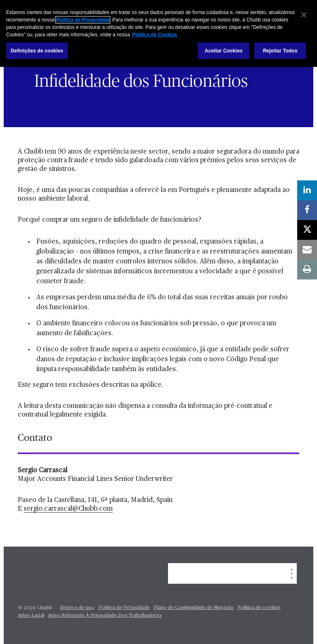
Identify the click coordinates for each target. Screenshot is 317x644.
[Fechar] (304, 15)
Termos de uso (77, 608)
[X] (307, 230)
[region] (158, 33)
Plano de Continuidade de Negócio (194, 608)
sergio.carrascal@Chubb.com (68, 509)
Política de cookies (259, 608)
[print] (307, 270)
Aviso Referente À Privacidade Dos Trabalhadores (105, 616)
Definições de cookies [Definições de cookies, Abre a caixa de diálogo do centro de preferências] (37, 51)
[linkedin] (307, 190)
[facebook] (307, 210)
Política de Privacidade (83, 20)
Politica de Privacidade (124, 608)
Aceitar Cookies (224, 51)
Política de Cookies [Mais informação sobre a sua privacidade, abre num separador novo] (155, 35)
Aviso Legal (31, 616)
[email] (307, 250)
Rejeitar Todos (280, 51)
